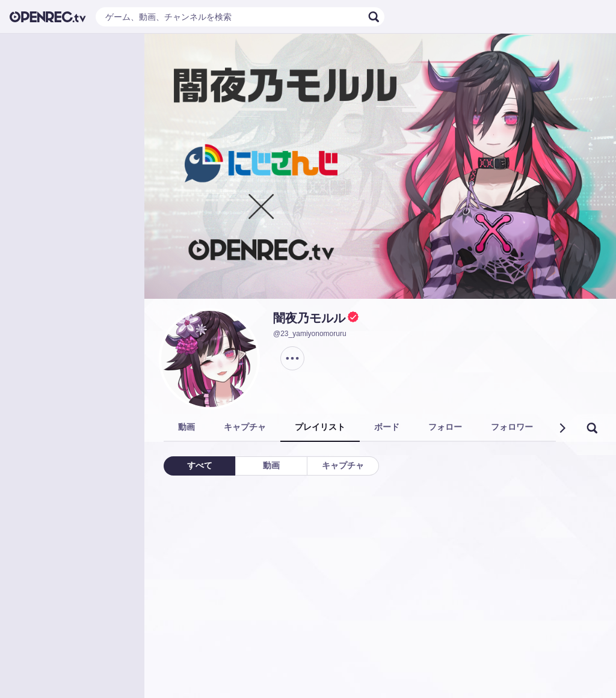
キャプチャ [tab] (245, 427)
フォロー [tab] (445, 427)
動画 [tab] (186, 427)
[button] (562, 428)
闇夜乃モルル (309, 318)
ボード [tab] (387, 427)
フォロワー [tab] (512, 427)
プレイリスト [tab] (320, 427)
